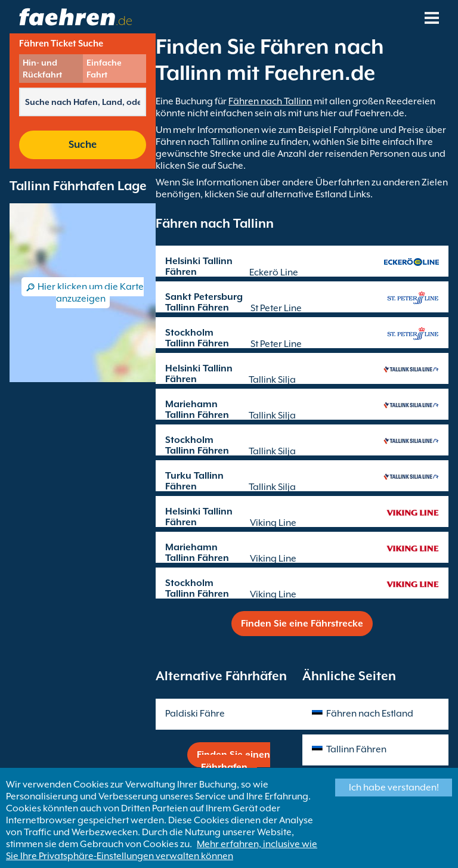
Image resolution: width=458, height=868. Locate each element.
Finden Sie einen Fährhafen (233, 761)
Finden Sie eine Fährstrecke (302, 624)
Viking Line (273, 523)
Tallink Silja (272, 380)
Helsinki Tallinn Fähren (199, 266)
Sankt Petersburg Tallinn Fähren (204, 302)
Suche (83, 145)
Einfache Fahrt (104, 69)
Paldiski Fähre (195, 714)
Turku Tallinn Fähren (194, 481)
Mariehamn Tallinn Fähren (197, 410)
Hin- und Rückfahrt (42, 69)
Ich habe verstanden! (394, 788)
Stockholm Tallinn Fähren (197, 338)
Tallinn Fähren (356, 749)
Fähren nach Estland (370, 714)
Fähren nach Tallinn (270, 101)
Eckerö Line (274, 272)
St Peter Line (276, 308)
